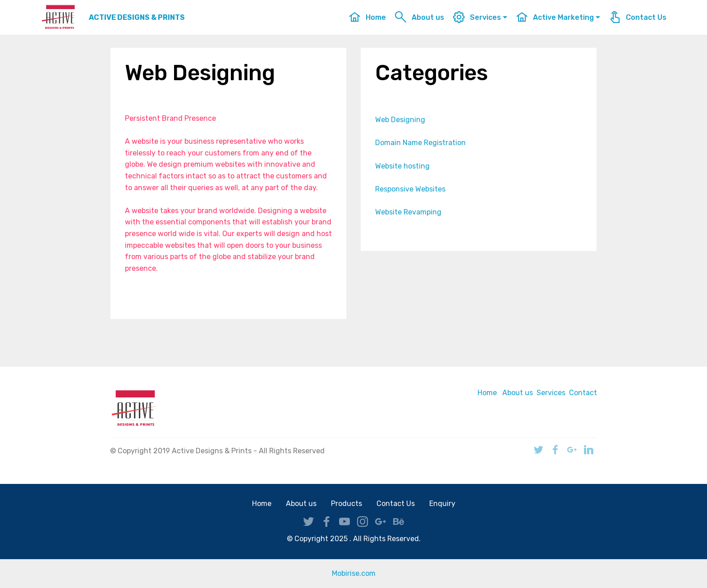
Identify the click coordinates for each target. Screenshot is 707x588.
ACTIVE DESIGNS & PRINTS (137, 17)
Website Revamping (408, 212)
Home (367, 17)
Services (477, 17)
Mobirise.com (354, 573)
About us (419, 17)
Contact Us (638, 17)
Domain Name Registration (420, 143)
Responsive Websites (410, 189)
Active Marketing (555, 17)
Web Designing (400, 120)
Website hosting (402, 166)
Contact (583, 393)
